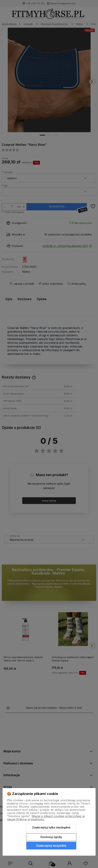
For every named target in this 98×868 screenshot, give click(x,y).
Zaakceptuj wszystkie (51, 846)
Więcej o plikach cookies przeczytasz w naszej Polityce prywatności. (46, 818)
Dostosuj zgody (51, 837)
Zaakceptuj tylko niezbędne (51, 827)
